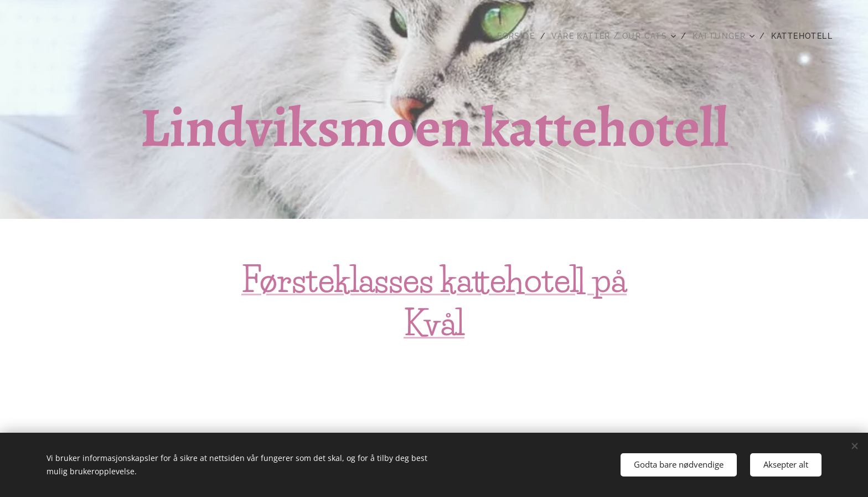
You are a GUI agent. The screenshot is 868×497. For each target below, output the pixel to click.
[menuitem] (520, 36)
